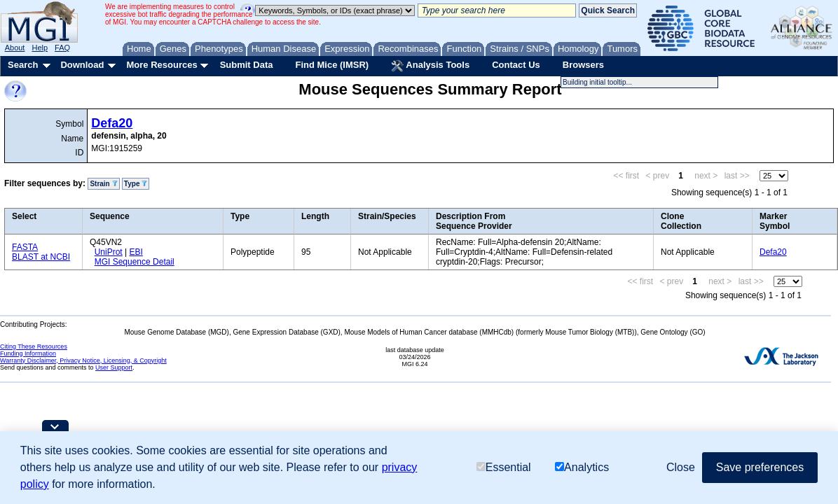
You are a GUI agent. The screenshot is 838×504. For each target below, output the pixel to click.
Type (136, 184)
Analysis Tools (430, 66)
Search (23, 65)
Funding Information (28, 353)
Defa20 (112, 123)
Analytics (582, 467)
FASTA (25, 247)
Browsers (583, 65)
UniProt (109, 252)
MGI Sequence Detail (135, 262)
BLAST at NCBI (41, 257)
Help (40, 48)
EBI (136, 252)
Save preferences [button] (760, 467)
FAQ (62, 48)
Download (82, 65)
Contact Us (516, 65)
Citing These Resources (34, 346)
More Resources (162, 65)
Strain (103, 184)
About (15, 48)
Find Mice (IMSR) (332, 65)
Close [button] (681, 467)
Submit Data (247, 65)
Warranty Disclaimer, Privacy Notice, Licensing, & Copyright (83, 360)
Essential (504, 467)
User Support (114, 367)
